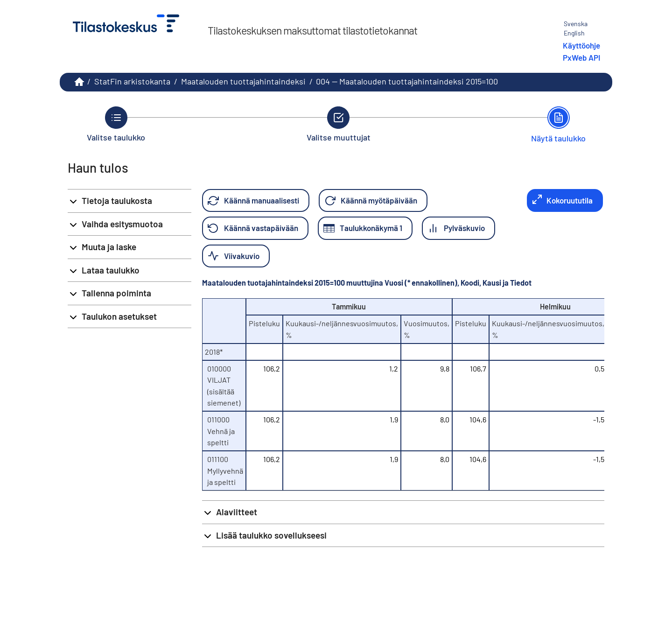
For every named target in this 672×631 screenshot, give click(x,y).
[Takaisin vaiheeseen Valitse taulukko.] (116, 124)
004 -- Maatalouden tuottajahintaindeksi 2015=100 (407, 81)
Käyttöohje (581, 45)
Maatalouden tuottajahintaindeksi (243, 81)
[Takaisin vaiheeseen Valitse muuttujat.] (339, 124)
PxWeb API (581, 57)
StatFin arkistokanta (132, 81)
